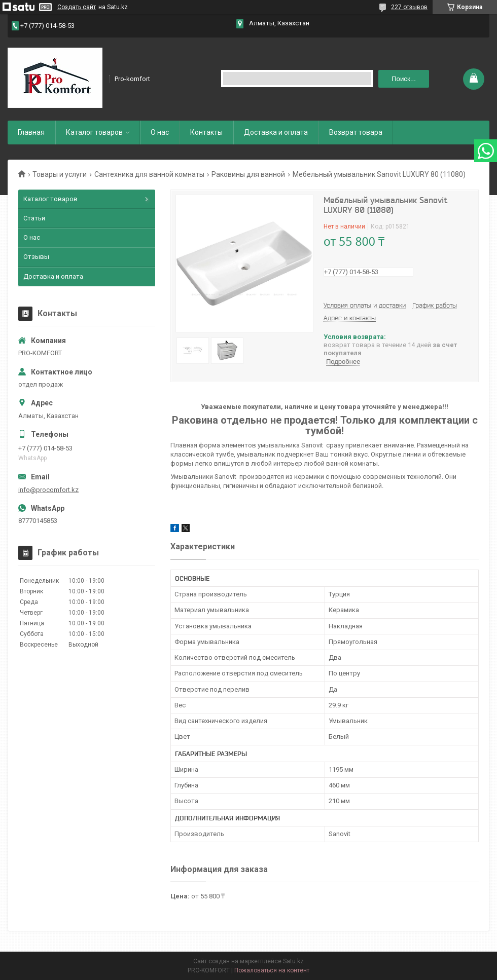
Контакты (206, 132)
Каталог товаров (94, 132)
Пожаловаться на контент (272, 970)
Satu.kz (293, 961)
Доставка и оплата (276, 132)
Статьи (34, 218)
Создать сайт (77, 7)
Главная (31, 132)
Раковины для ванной (248, 174)
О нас (160, 132)
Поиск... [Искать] (404, 79)
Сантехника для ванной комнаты (149, 174)
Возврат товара (356, 132)
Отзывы (36, 257)
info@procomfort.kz (48, 490)
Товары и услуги (60, 174)
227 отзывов (409, 7)
